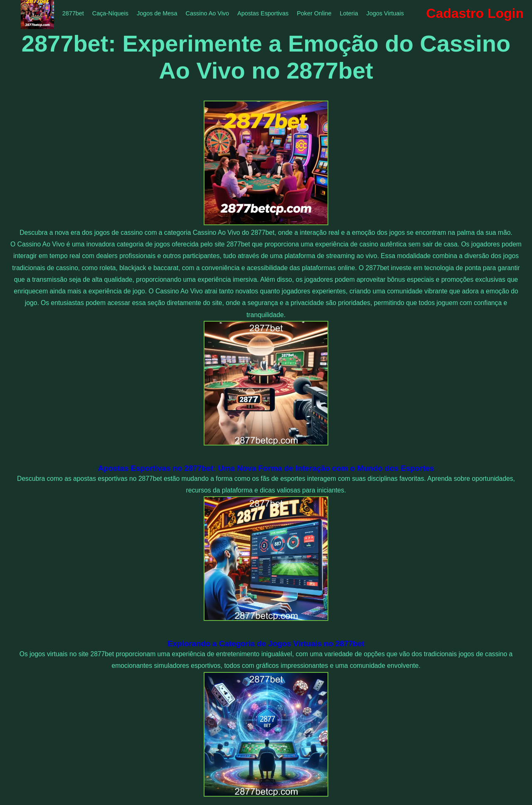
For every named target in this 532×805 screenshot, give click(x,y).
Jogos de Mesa (157, 13)
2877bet (73, 13)
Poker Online (314, 13)
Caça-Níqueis (110, 13)
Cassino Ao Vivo (208, 13)
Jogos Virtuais (385, 13)
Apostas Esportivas (263, 13)
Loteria (349, 13)
